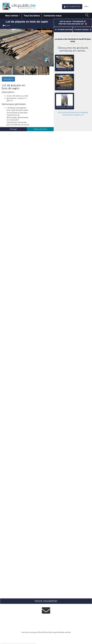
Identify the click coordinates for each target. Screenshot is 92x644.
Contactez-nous (52, 16)
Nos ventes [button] (13, 16)
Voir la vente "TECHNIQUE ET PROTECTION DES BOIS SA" (73, 23)
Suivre (6, 26)
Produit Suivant (83, 30)
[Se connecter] (72, 7)
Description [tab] (8, 79)
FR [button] (86, 7)
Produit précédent (64, 30)
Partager (13, 129)
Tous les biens (32, 16)
